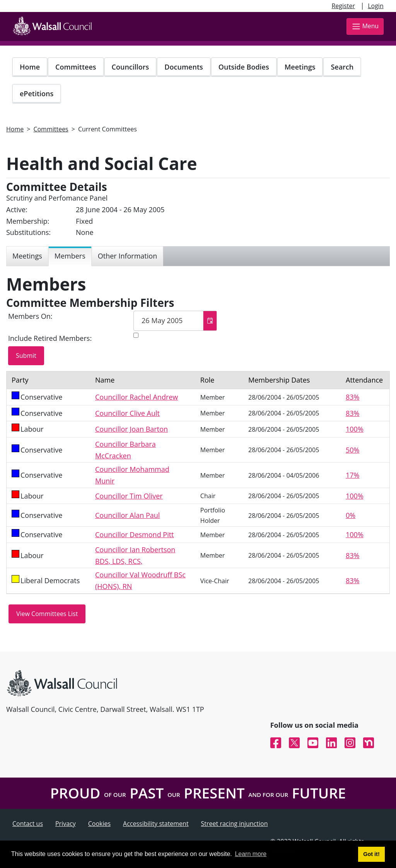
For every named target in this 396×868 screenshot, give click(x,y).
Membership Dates (279, 380)
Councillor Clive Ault (127, 413)
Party (20, 380)
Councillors (131, 67)
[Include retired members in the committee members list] (136, 335)
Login (376, 6)
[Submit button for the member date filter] (26, 356)
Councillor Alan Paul (127, 515)
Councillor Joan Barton (131, 429)
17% (352, 475)
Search (342, 67)
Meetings (300, 67)
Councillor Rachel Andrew (137, 397)
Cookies (99, 824)
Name (105, 380)
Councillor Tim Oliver (129, 496)
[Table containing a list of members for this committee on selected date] (198, 482)
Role (207, 380)
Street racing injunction (235, 824)
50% (352, 450)
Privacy (66, 824)
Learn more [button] (251, 854)
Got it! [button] (371, 854)
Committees (76, 67)
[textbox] (175, 321)
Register (343, 6)
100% (355, 429)
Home (30, 67)
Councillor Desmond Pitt (135, 534)
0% (351, 515)
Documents (183, 67)
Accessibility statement (156, 824)
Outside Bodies (244, 67)
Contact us (28, 824)
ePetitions (37, 94)
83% (352, 397)
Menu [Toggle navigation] (365, 26)
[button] (210, 321)
